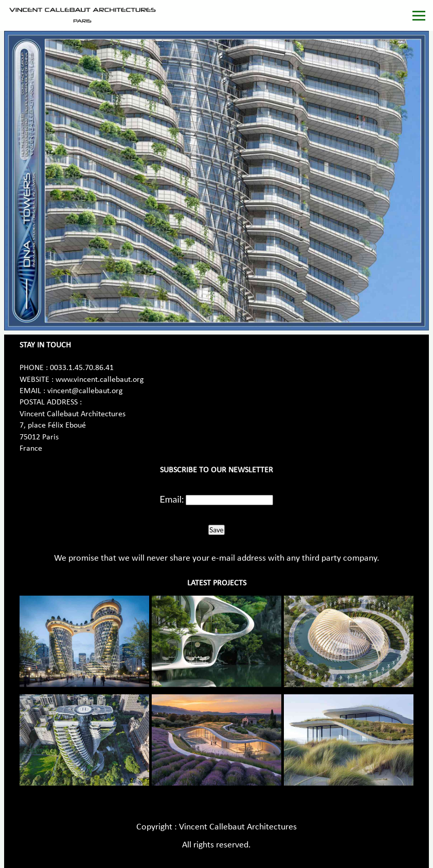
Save (216, 530)
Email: (172, 499)
